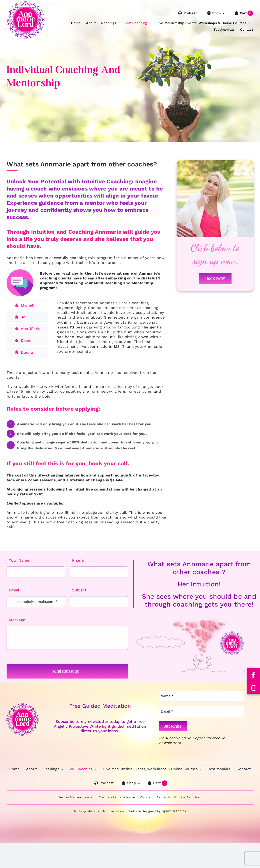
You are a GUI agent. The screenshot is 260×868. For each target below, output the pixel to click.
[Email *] (202, 711)
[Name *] (202, 696)
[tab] (27, 309)
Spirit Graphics (174, 811)
